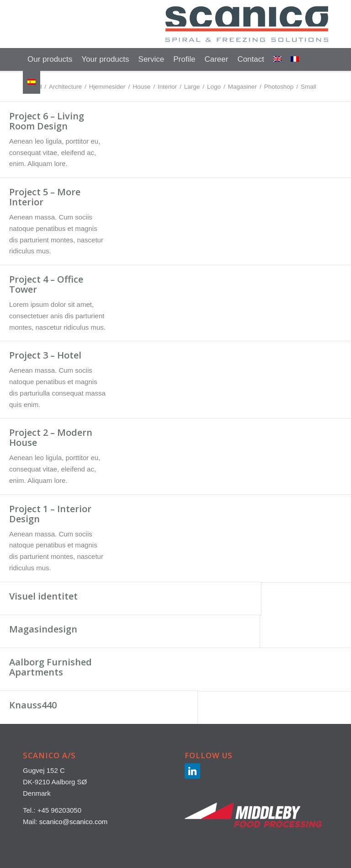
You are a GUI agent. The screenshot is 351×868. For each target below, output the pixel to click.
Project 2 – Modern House (51, 437)
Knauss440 (33, 705)
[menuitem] (50, 59)
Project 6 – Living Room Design (47, 121)
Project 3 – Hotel (45, 355)
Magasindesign (43, 629)
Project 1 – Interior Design (50, 514)
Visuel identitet (43, 596)
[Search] (323, 59)
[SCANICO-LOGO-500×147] (247, 24)
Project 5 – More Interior (45, 197)
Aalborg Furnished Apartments (51, 667)
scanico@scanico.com (73, 822)
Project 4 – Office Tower (46, 284)
